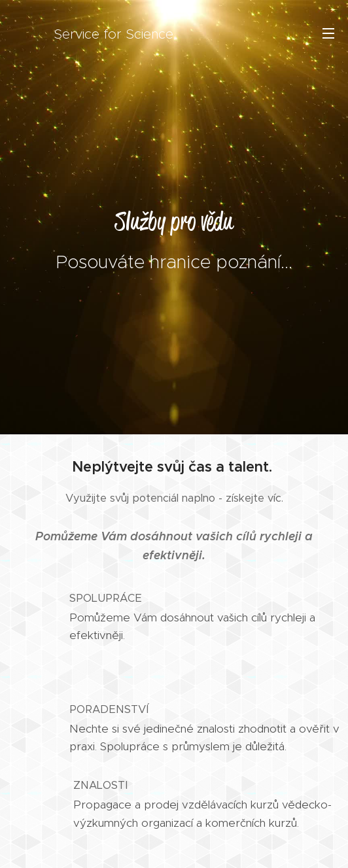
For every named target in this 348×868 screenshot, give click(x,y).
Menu (328, 33)
